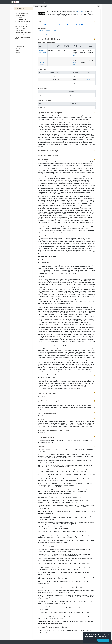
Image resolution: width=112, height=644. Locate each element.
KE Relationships (35, 2)
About (39, 642)
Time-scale (18, 43)
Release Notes (78, 642)
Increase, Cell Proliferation (44, 35)
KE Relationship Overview (20, 11)
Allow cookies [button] (103, 640)
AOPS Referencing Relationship (23, 13)
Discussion (43, 6)
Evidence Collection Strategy (21, 24)
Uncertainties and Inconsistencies (23, 33)
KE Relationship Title (19, 9)
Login (94, 2)
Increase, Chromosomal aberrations (47, 30)
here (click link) (68, 240)
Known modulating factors (21, 35)
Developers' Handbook (69, 2)
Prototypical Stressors (46, 2)
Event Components (58, 2)
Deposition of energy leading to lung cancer (42, 52)
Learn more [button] (104, 636)
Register (99, 2)
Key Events (27, 2)
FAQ (46, 642)
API (99, 6)
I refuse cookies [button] (91, 640)
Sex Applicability (19, 17)
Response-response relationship (23, 41)
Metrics (68, 642)
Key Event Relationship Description (23, 22)
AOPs (22, 2)
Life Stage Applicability (21, 19)
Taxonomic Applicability (21, 15)
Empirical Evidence (20, 31)
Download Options (56, 642)
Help (32, 642)
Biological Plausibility (20, 29)
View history (36, 6)
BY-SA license (80, 12)
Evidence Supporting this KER (21, 26)
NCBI (88, 76)
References (17, 53)
